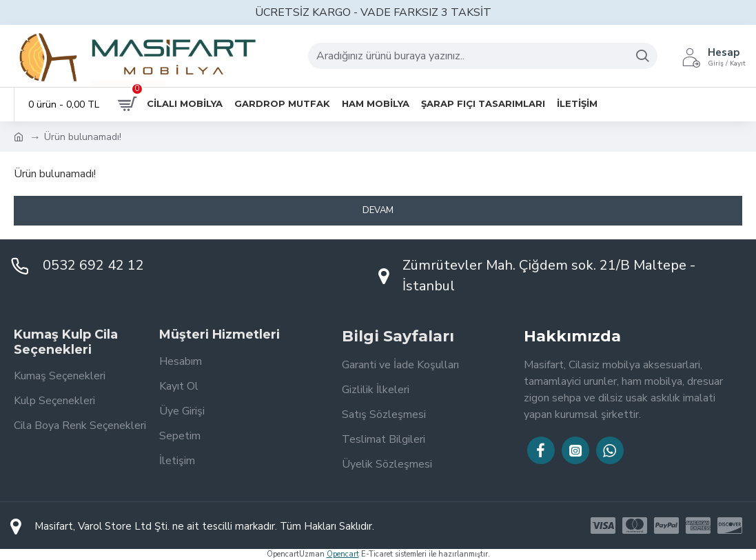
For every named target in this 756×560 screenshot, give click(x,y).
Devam (378, 210)
